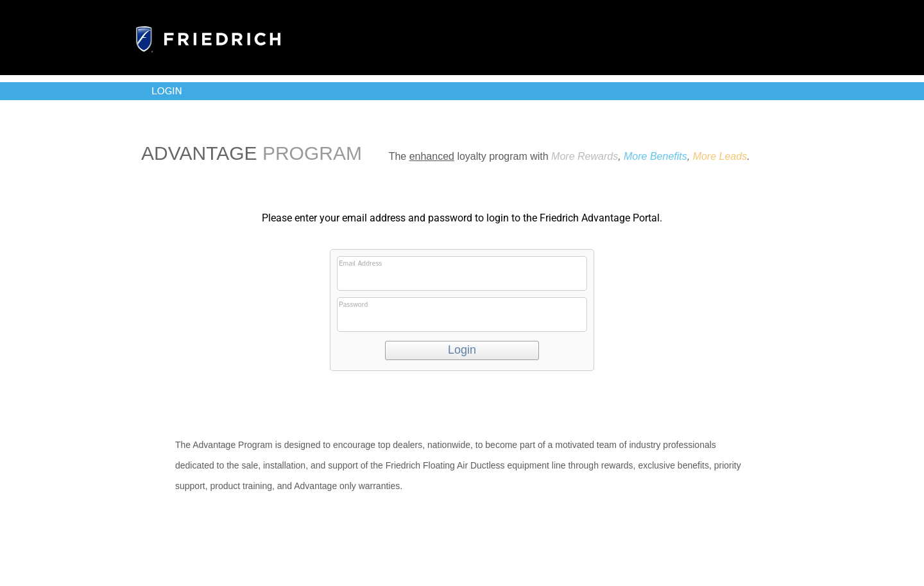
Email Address (461, 275)
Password (461, 316)
